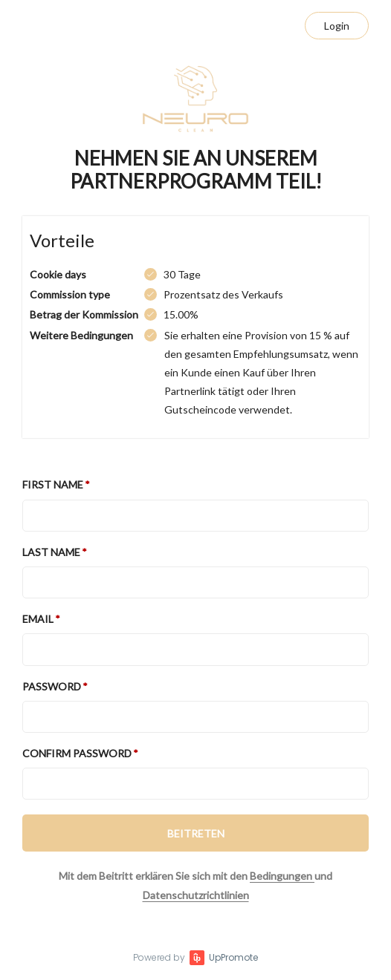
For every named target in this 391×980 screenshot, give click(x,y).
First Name (53, 484)
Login (337, 26)
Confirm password (77, 753)
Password (52, 686)
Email (38, 619)
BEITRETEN (196, 833)
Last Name (51, 552)
